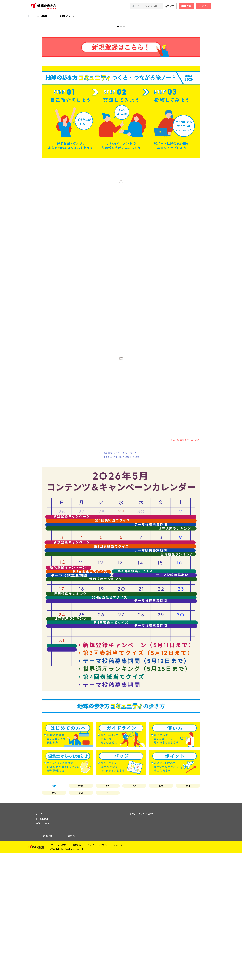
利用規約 (77, 972)
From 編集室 (41, 16)
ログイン (204, 6)
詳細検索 (170, 6)
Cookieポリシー (119, 972)
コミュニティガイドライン (97, 972)
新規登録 (186, 6)
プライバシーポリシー (59, 972)
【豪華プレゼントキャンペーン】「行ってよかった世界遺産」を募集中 (121, 582)
